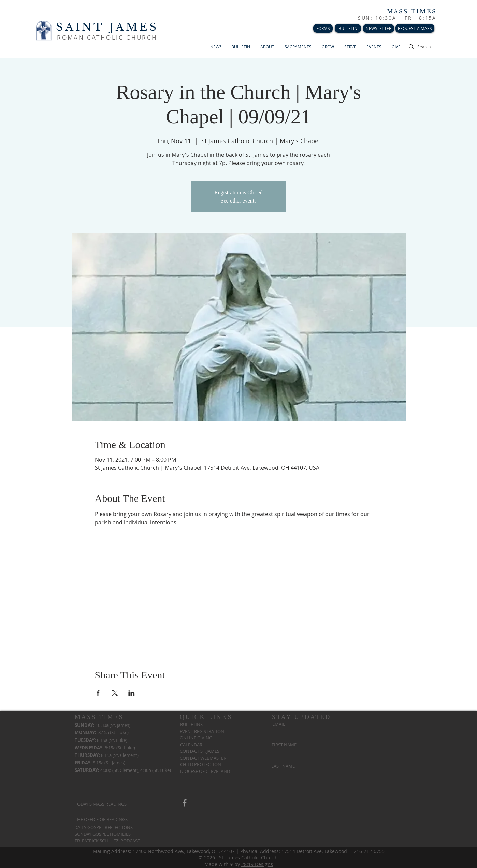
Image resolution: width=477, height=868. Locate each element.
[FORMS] (323, 28)
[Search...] (431, 47)
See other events (239, 201)
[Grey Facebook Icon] (185, 803)
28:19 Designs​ (257, 864)
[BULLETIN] (348, 28)
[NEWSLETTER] (379, 28)
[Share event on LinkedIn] (132, 693)
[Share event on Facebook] (98, 693)
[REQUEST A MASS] (415, 28)
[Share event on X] (115, 693)
